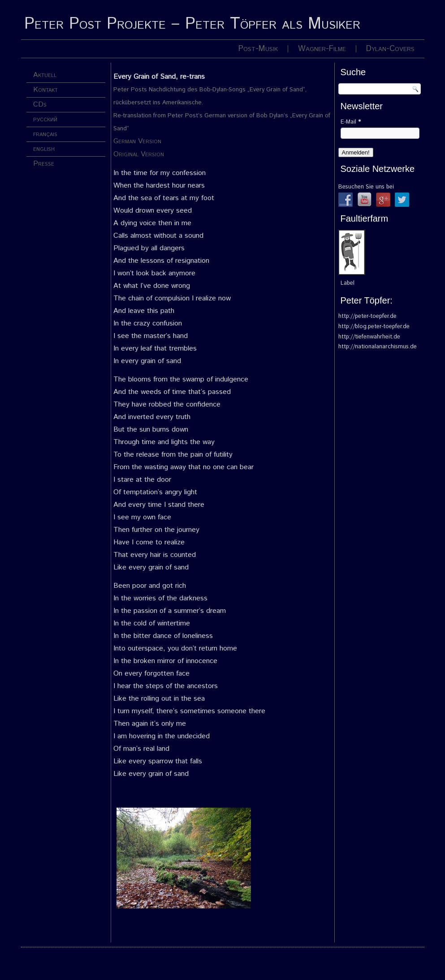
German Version (137, 141)
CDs (40, 105)
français (45, 134)
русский (45, 119)
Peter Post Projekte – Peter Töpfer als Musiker (192, 24)
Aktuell (45, 75)
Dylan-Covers (390, 49)
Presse (44, 164)
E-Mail (351, 122)
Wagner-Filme (322, 49)
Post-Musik (258, 49)
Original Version (139, 154)
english (44, 149)
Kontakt (45, 90)
